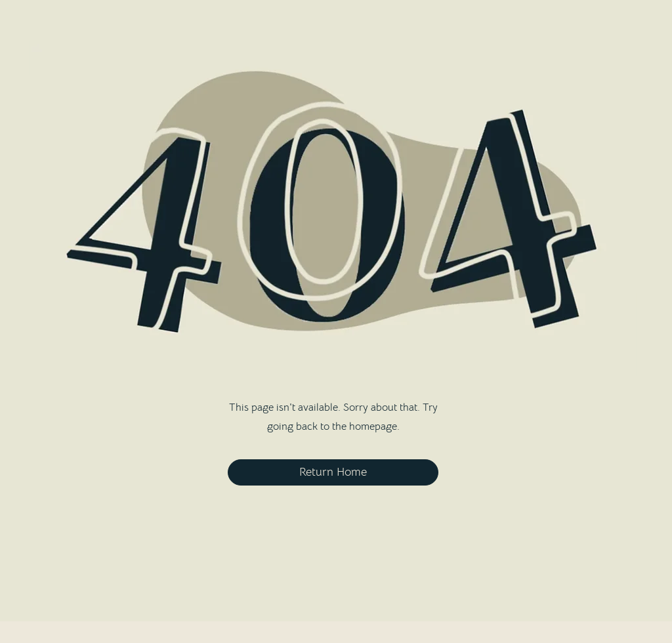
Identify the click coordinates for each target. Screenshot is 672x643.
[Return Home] (333, 472)
